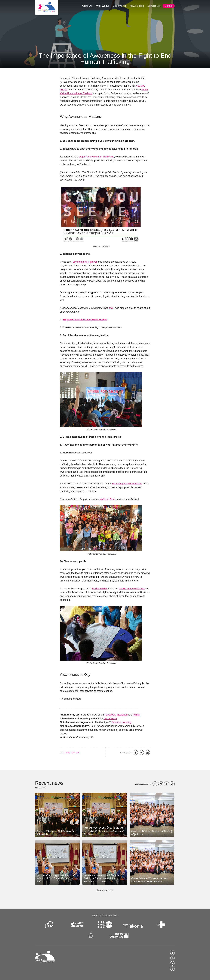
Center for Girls (71, 753)
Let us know (110, 719)
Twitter (137, 715)
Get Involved (120, 6)
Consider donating (121, 722)
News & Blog (137, 6)
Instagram (122, 715)
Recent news (49, 783)
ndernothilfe (100, 589)
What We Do (102, 6)
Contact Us (154, 6)
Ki (93, 589)
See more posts (105, 890)
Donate (169, 6)
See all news (40, 788)
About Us (87, 6)
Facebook (110, 715)
